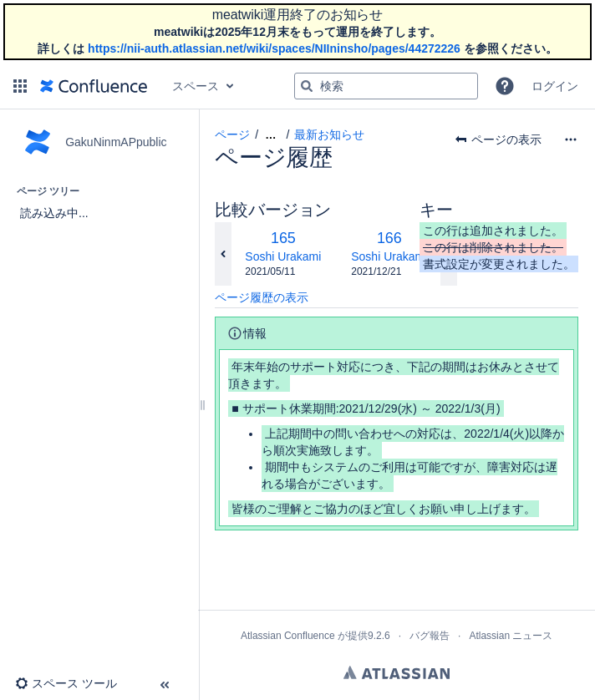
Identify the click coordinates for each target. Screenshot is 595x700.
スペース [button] (196, 86)
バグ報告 (430, 636)
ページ (232, 134)
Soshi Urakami (283, 256)
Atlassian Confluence (288, 636)
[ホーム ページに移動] (94, 86)
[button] (20, 86)
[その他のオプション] (571, 139)
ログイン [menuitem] (555, 86)
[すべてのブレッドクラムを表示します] (270, 135)
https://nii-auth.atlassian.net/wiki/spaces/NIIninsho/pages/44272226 (274, 48)
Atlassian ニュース (511, 636)
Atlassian (397, 672)
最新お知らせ (329, 134)
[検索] (307, 86)
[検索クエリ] (386, 86)
